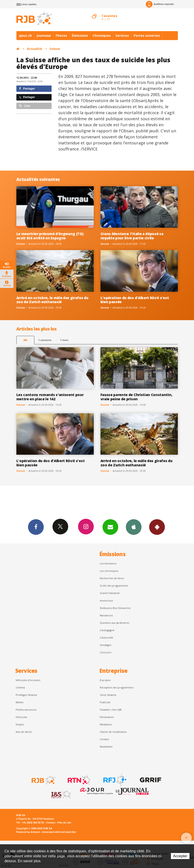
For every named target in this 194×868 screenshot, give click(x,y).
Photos (61, 35)
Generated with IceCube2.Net (59, 832)
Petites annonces (26, 710)
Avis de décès (24, 732)
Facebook (36, 527)
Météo (20, 702)
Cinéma (20, 687)
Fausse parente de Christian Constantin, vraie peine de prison (136, 397)
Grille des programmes (114, 586)
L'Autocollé (106, 638)
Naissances (106, 615)
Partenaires (107, 717)
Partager (27, 89)
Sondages (106, 645)
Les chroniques (109, 571)
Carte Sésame (108, 695)
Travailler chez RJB (111, 710)
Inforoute (21, 717)
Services (122, 35)
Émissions (80, 35)
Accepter (180, 856)
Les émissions (108, 563)
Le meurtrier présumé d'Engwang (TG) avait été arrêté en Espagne (50, 236)
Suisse (55, 49)
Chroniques (102, 35)
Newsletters (110, 527)
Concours (106, 652)
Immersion (106, 601)
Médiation (106, 724)
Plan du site (64, 823)
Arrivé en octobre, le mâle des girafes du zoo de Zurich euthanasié (52, 300)
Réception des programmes (117, 687)
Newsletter (106, 747)
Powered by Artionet (28, 832)
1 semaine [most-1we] (45, 340)
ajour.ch (25, 35)
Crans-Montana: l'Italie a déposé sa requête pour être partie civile (132, 236)
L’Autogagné (107, 630)
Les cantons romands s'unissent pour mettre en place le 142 (50, 397)
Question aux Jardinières (115, 623)
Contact (104, 739)
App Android (157, 527)
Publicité (105, 702)
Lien (25, 106)
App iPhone (134, 527)
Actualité (34, 49)
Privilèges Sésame (26, 695)
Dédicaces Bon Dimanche (115, 608)
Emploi (20, 724)
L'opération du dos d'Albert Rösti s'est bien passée (135, 300)
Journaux (44, 35)
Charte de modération (113, 732)
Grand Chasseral (110, 593)
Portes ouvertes (147, 35)
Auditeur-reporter (160, 4)
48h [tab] (25, 340)
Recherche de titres (112, 578)
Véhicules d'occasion (28, 680)
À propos (105, 680)
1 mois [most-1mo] (64, 340)
